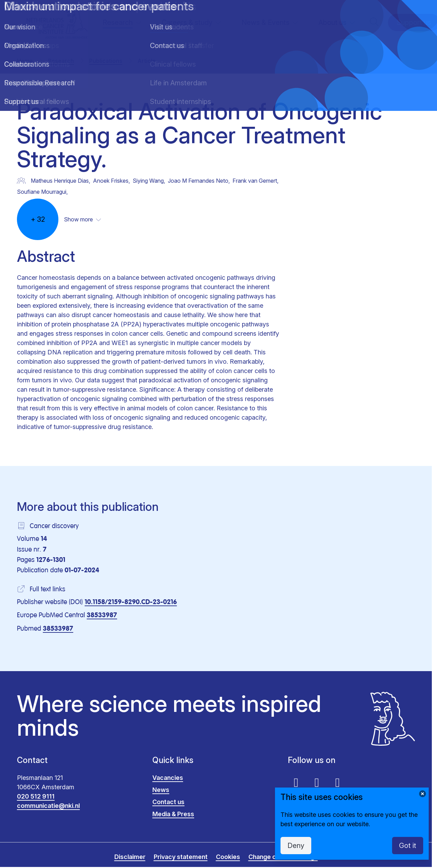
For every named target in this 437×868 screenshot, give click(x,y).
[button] (374, 23)
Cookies (228, 857)
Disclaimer (130, 857)
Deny (296, 846)
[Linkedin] (317, 782)
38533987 (102, 615)
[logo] (57, 23)
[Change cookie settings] (422, 794)
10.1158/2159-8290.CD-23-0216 (131, 602)
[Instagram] (338, 782)
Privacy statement (181, 857)
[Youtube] (296, 782)
